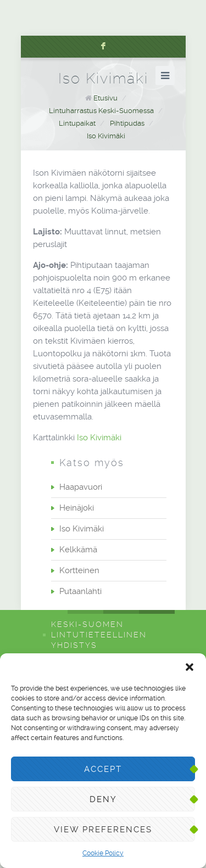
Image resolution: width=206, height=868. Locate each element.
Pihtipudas (127, 123)
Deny (103, 799)
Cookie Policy (103, 853)
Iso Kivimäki (106, 136)
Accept (103, 769)
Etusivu (105, 98)
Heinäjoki (77, 508)
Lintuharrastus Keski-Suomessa (101, 111)
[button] (190, 667)
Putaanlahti (80, 591)
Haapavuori (81, 487)
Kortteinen (79, 570)
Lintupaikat (77, 123)
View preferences (103, 830)
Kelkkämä (78, 550)
